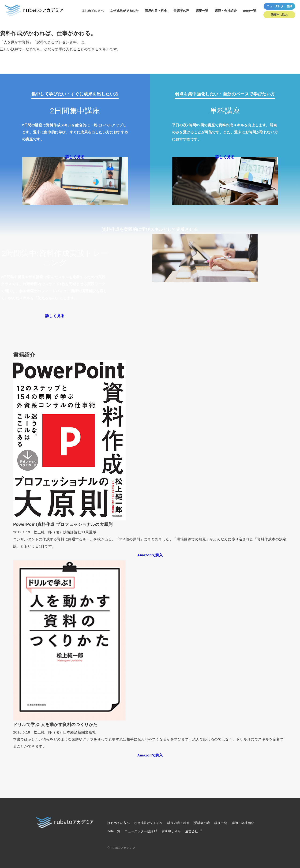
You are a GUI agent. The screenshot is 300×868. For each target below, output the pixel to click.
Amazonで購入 (150, 555)
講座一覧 (202, 11)
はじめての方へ (93, 11)
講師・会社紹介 (226, 11)
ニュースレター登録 (139, 831)
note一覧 (250, 11)
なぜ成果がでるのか (124, 11)
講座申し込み (279, 15)
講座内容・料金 (156, 11)
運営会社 (191, 831)
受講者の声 (181, 11)
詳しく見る (75, 157)
